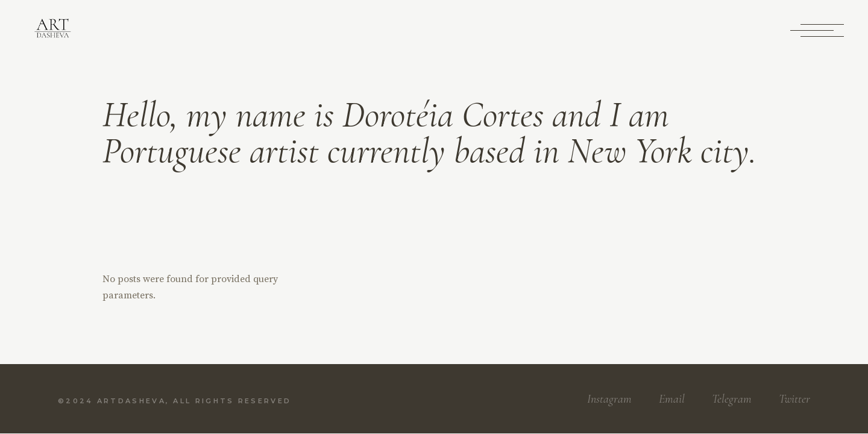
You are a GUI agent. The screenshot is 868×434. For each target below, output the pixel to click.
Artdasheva (131, 401)
